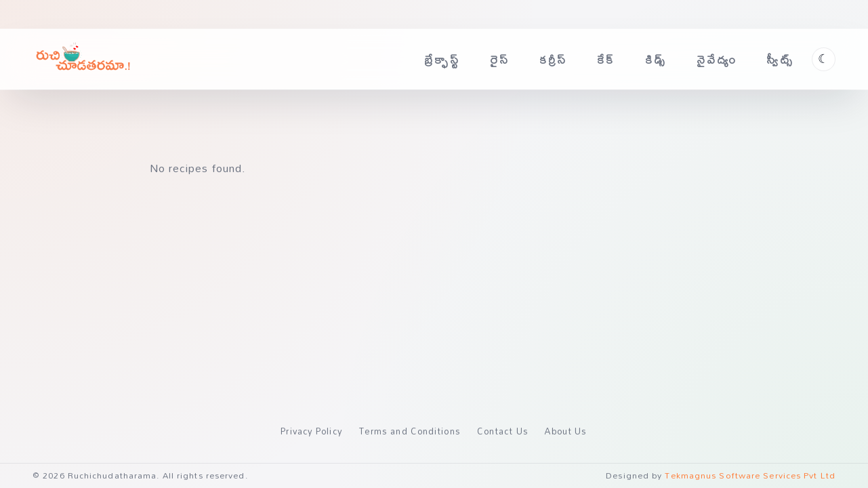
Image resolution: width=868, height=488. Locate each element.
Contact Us (503, 431)
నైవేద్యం (717, 59)
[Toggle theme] (824, 59)
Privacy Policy (311, 431)
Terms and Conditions (410, 431)
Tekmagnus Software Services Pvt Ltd (750, 475)
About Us (566, 431)
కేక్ (606, 59)
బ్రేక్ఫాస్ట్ (442, 59)
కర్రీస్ (554, 59)
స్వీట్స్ (780, 59)
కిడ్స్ (656, 59)
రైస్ (500, 59)
